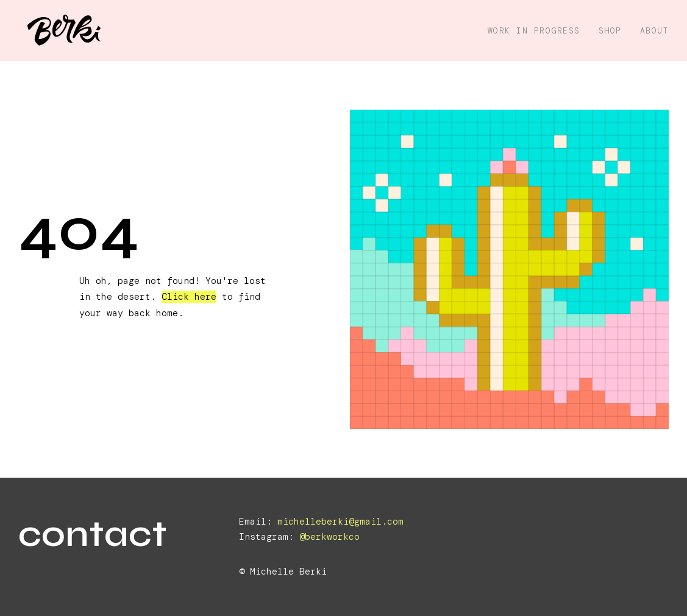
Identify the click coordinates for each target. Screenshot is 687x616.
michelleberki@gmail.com (340, 522)
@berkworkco (329, 537)
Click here (189, 297)
